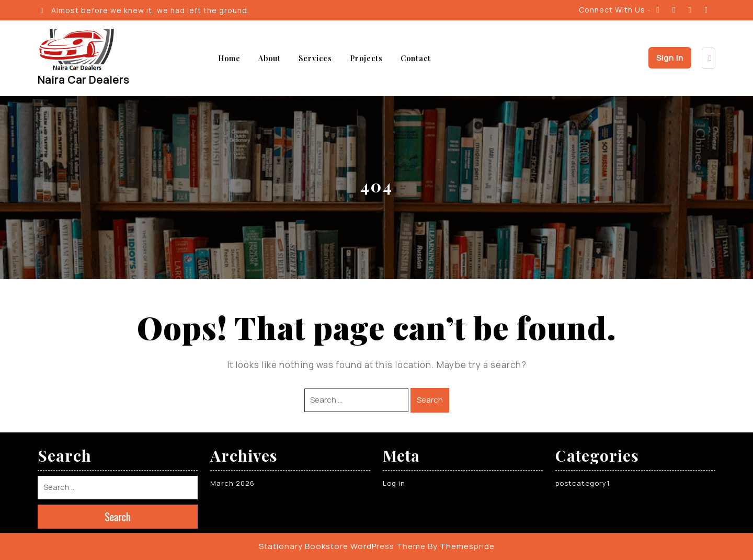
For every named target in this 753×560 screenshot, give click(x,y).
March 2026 (232, 483)
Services (315, 58)
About (270, 58)
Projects (366, 58)
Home (229, 58)
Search (430, 400)
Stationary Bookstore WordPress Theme (342, 546)
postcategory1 (583, 483)
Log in (394, 483)
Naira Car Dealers (83, 80)
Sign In (670, 58)
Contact (416, 58)
